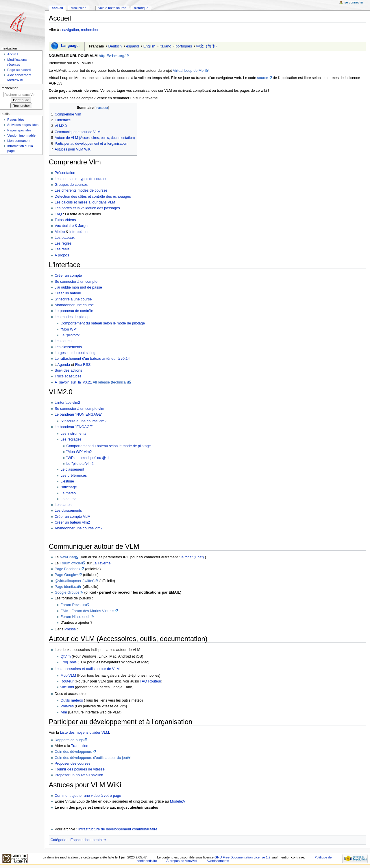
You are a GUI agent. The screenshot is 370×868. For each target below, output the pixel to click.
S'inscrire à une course (73, 299)
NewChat (67, 557)
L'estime (67, 481)
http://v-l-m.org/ (112, 56)
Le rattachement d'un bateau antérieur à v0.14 (92, 359)
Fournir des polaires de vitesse (80, 769)
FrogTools (69, 662)
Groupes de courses (71, 185)
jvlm (64, 712)
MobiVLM (68, 676)
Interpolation (79, 232)
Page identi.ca (66, 587)
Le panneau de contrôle (74, 311)
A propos (62, 255)
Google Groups (67, 592)
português (184, 46)
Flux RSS (83, 365)
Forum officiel (71, 563)
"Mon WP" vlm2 (79, 452)
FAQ (58, 214)
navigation (71, 30)
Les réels (62, 249)
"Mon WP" (69, 329)
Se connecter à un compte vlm (79, 409)
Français (96, 46)
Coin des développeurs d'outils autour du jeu (91, 758)
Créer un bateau (68, 293)
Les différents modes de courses (81, 190)
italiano (165, 46)
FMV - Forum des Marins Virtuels (87, 611)
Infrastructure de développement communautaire (118, 829)
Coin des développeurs (73, 752)
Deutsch (115, 46)
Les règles (63, 243)
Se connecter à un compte (76, 282)
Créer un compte (68, 276)
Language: (70, 46)
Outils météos (72, 700)
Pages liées (16, 120)
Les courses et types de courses (81, 179)
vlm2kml (67, 687)
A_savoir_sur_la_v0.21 (73, 382)
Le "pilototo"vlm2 (80, 464)
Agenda (64, 365)
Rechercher (10, 88)
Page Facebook (67, 569)
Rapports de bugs (69, 740)
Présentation (65, 173)
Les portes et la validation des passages (87, 208)
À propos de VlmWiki (182, 861)
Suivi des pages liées (23, 125)
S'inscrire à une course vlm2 (83, 421)
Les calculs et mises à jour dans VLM (85, 202)
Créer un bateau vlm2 (72, 522)
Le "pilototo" (70, 335)
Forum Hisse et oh (75, 617)
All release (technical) (110, 382)
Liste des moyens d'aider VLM (84, 733)
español (132, 46)
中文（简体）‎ (208, 46)
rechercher (90, 30)
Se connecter (354, 2)
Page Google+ (66, 575)
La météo (68, 493)
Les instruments (73, 434)
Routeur (67, 681)
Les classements (68, 347)
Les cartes (63, 341)
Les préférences (74, 476)
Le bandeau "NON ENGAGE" (79, 414)
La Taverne (102, 563)
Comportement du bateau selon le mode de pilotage (103, 323)
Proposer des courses (72, 764)
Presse (70, 629)
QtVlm (65, 656)
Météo (60, 232)
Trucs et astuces (68, 376)
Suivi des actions (68, 370)
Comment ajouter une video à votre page (88, 796)
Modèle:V (178, 801)
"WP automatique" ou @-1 (88, 458)
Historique (141, 8)
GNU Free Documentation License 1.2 (243, 857)
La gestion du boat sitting (75, 353)
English (149, 46)
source (262, 78)
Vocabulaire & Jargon (72, 226)
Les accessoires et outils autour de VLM (87, 669)
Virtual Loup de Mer (189, 71)
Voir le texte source (112, 8)
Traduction (80, 746)
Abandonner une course (74, 305)
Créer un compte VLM (73, 517)
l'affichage (69, 487)
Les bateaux (65, 238)
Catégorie (59, 840)
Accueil (57, 8)
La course (69, 499)
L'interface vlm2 (67, 403)
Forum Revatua (73, 605)
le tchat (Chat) (192, 557)
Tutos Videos (65, 220)
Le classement (72, 469)
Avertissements (218, 861)
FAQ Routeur (151, 681)
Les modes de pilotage (73, 317)
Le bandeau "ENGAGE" (74, 427)
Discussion (78, 8)
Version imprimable (21, 135)
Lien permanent (19, 141)
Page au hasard (19, 70)
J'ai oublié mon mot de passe (78, 287)
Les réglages (71, 439)
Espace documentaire (88, 840)
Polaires (67, 706)
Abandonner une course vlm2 (79, 528)
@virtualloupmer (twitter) (75, 581)
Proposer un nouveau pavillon (79, 775)
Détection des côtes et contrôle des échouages (93, 197)
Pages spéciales (19, 130)
